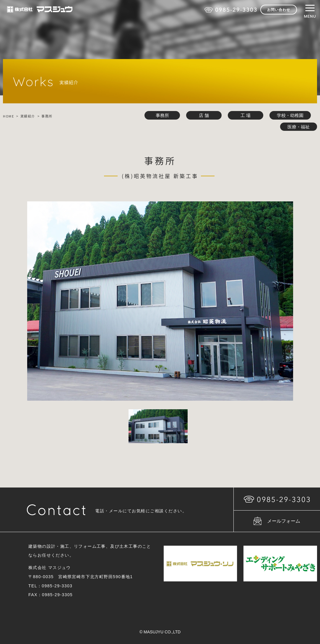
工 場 (246, 115)
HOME (8, 116)
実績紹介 (28, 116)
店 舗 (204, 115)
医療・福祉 (299, 127)
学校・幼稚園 (290, 115)
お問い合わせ (279, 10)
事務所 (162, 115)
